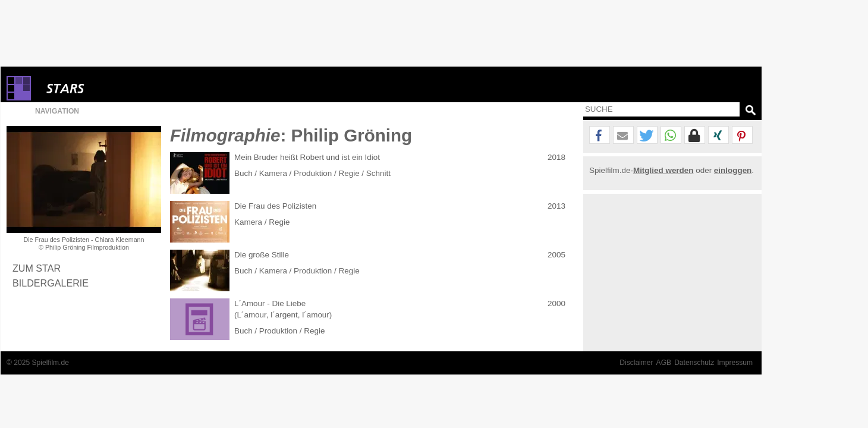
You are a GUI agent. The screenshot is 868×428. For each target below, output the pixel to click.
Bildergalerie (51, 283)
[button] (600, 136)
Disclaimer (636, 363)
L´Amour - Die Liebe (270, 303)
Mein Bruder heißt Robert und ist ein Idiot (307, 157)
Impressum (735, 363)
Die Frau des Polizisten (275, 206)
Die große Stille (262, 255)
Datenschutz (694, 363)
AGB (664, 363)
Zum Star (37, 268)
